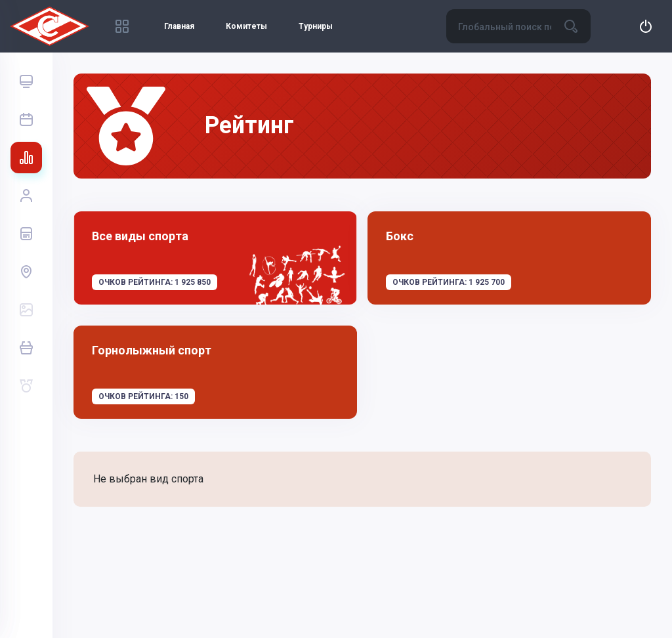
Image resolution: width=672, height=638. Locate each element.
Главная (179, 26)
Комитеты (246, 26)
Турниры (316, 26)
